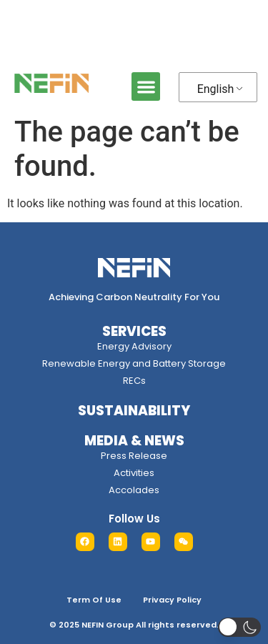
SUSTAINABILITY (134, 411)
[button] (146, 87)
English (216, 89)
